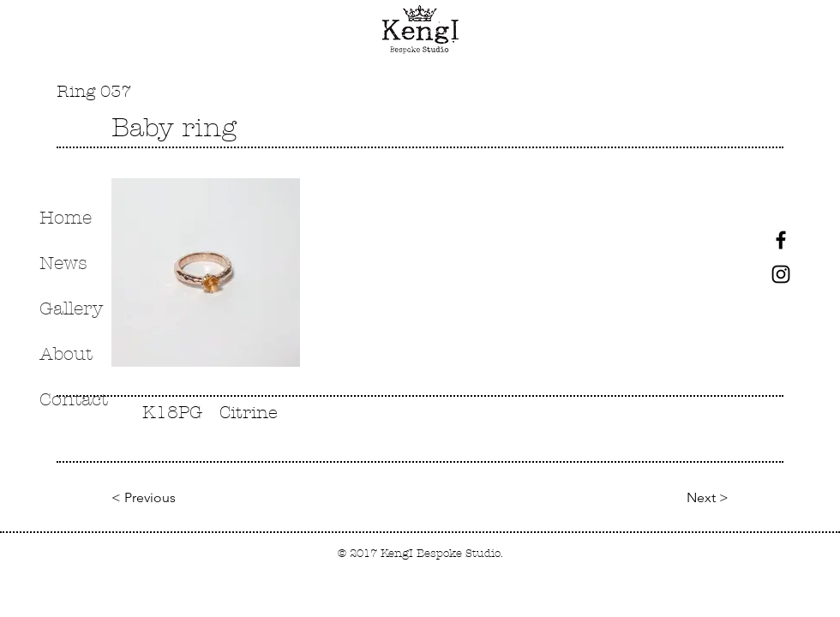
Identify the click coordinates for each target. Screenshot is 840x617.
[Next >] (701, 499)
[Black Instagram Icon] (781, 274)
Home (66, 218)
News (63, 263)
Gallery (71, 308)
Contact (74, 399)
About (66, 354)
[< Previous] (144, 499)
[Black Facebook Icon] (781, 240)
